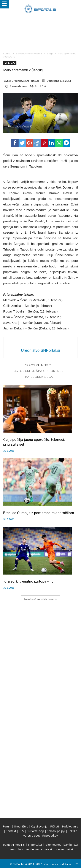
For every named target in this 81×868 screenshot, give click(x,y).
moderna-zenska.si (39, 849)
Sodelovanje (70, 826)
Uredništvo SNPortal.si (25, 81)
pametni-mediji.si (14, 845)
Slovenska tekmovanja (29, 54)
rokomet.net (53, 845)
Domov (7, 54)
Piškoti (55, 826)
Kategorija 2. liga (39, 377)
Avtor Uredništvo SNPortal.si (39, 371)
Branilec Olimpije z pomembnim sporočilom (39, 513)
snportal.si (35, 845)
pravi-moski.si (64, 849)
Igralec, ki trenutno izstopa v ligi (29, 581)
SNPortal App (35, 831)
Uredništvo (21, 826)
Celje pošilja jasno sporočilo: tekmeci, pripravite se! (34, 442)
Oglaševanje (39, 826)
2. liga (50, 54)
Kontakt (11, 831)
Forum (7, 826)
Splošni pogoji (56, 831)
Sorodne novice (39, 365)
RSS (21, 831)
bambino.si (71, 845)
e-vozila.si (17, 849)
